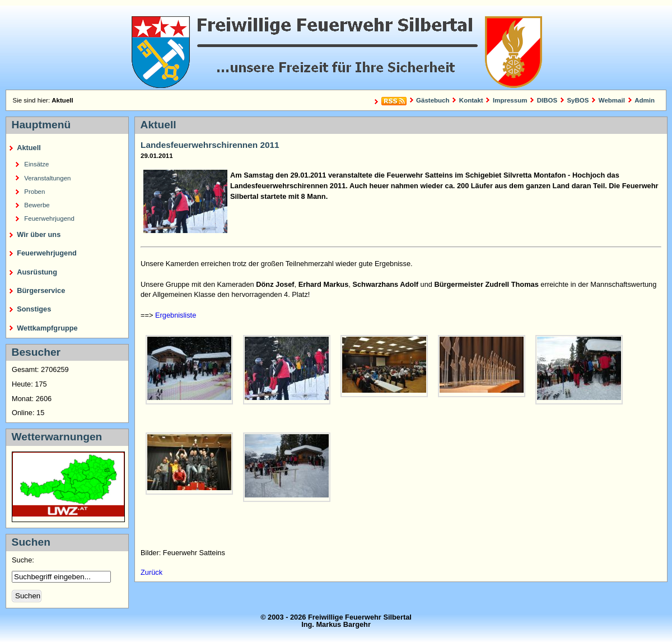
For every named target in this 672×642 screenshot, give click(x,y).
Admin (645, 100)
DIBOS (547, 100)
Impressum (510, 100)
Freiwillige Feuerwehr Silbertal (336, 48)
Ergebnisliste (176, 315)
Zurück (151, 572)
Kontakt (471, 100)
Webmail (612, 100)
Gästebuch (433, 100)
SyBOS (578, 100)
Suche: (24, 560)
